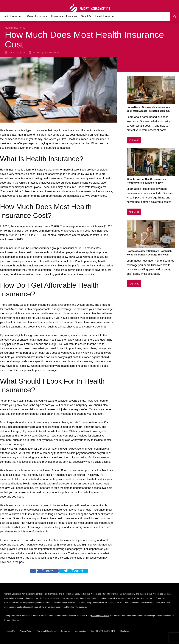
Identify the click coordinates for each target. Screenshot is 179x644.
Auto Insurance (12, 16)
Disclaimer (125, 631)
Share (44, 571)
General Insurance (37, 16)
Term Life (86, 16)
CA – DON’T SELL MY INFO (103, 631)
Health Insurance (105, 16)
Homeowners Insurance (64, 16)
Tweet (73, 571)
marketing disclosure (100, 616)
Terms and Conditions (46, 631)
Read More (134, 140)
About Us (11, 631)
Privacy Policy (26, 631)
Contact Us (65, 631)
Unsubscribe (80, 631)
